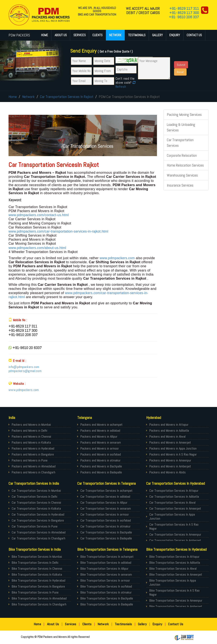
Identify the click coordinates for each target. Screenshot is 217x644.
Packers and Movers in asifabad (101, 454)
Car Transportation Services (180, 143)
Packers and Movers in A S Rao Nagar (173, 454)
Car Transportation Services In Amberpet (175, 540)
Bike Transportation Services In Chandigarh (39, 604)
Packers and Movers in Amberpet (170, 466)
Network (115, 35)
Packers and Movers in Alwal (167, 436)
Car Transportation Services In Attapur (174, 491)
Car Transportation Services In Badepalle (106, 538)
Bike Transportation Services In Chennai (37, 569)
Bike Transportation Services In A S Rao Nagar (174, 592)
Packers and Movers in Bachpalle (101, 466)
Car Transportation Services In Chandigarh (39, 538)
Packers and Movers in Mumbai (31, 425)
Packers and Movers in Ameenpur (170, 460)
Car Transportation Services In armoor (105, 514)
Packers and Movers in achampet (101, 425)
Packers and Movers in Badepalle (101, 472)
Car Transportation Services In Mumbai (36, 491)
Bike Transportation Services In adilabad (106, 563)
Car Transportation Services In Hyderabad (38, 514)
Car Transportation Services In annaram (106, 508)
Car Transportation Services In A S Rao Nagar (174, 526)
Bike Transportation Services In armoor (105, 580)
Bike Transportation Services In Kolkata (37, 574)
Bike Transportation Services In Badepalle (107, 604)
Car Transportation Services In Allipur (104, 502)
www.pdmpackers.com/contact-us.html (39, 215)
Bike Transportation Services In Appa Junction (173, 582)
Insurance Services (180, 185)
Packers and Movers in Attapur (169, 425)
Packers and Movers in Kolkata (31, 442)
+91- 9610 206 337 (184, 17)
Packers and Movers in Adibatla (169, 431)
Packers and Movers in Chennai (31, 436)
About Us (61, 35)
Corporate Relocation (182, 155)
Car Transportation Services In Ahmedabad (39, 532)
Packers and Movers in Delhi (29, 431)
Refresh (126, 85)
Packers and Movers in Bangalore (33, 454)
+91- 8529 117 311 (184, 8)
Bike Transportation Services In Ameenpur (176, 600)
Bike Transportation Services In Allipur (104, 569)
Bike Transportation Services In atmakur (106, 592)
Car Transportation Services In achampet (106, 491)
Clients (97, 35)
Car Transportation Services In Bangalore (38, 520)
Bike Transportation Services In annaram (106, 574)
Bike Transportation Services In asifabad (106, 586)
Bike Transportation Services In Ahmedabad (39, 598)
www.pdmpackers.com (117, 258)
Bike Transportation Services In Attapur (174, 557)
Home (45, 35)
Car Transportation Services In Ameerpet (175, 508)
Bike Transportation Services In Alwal (173, 569)
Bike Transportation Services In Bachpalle (107, 598)
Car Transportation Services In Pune (35, 526)
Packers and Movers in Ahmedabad (34, 466)
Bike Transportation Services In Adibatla (175, 563)
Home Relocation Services (185, 165)
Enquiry (175, 35)
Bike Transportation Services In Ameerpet (176, 574)
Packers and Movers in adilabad (100, 431)
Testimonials (137, 35)
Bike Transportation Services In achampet (107, 557)
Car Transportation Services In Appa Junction (172, 516)
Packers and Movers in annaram (101, 442)
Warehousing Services (182, 175)
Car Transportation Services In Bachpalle (106, 532)
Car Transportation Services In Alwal (172, 502)
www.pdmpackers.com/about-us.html (37, 248)
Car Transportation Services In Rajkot (67, 97)
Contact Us (194, 35)
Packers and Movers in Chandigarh (34, 472)
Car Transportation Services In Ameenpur (175, 534)
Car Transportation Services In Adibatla (174, 497)
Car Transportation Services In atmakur (106, 526)
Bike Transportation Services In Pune (35, 592)
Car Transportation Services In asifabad (106, 520)
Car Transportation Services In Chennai (36, 502)
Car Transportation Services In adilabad (105, 497)
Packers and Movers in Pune (30, 460)
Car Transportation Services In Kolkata (36, 508)
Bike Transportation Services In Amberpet (176, 606)
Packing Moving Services (184, 114)
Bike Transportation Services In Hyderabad (39, 580)
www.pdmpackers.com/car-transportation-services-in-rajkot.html (58, 231)
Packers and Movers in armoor (100, 448)
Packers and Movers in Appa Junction (173, 448)
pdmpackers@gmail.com (25, 371)
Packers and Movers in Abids (168, 472)
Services (80, 35)
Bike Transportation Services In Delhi (35, 563)
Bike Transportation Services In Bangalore (38, 586)
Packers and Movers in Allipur (99, 436)
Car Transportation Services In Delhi (34, 497)
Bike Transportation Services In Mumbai (37, 557)
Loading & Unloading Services (181, 127)
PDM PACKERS (19, 35)
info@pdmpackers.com (24, 367)
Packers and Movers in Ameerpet (170, 442)
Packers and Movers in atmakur (101, 460)
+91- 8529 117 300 (184, 13)
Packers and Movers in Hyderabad (33, 448)
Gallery (157, 35)
